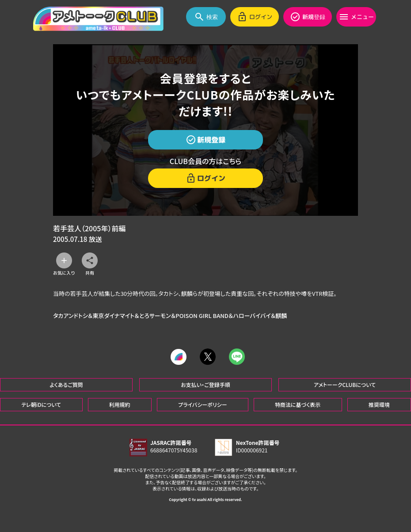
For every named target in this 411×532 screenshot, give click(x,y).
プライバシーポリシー (202, 404)
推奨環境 (379, 404)
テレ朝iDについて (41, 404)
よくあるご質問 (66, 384)
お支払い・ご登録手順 (205, 384)
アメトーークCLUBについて (345, 384)
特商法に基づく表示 (298, 404)
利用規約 (120, 404)
